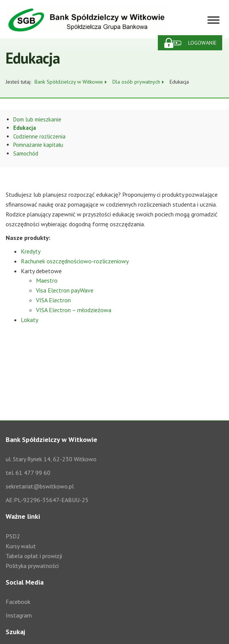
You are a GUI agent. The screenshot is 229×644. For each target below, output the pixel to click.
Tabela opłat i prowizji (34, 556)
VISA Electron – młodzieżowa (74, 310)
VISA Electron (53, 300)
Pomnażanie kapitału (38, 145)
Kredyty (31, 251)
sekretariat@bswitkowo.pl (40, 486)
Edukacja (25, 128)
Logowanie (202, 43)
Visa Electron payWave (65, 290)
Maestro (47, 280)
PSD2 (13, 536)
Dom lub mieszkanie (37, 119)
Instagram (19, 615)
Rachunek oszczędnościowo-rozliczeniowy (75, 261)
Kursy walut (21, 546)
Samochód (26, 153)
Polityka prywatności (32, 566)
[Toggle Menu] (213, 20)
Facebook (18, 602)
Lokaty (30, 320)
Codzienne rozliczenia (39, 136)
